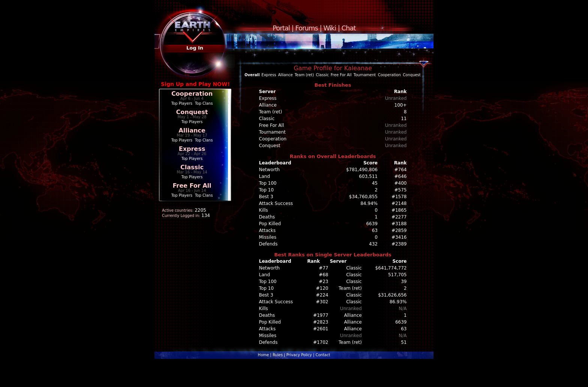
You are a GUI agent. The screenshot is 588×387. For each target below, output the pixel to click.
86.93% (398, 302)
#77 (323, 268)
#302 (322, 302)
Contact (323, 355)
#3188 (399, 224)
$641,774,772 (391, 268)
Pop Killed (270, 224)
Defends (268, 244)
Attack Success (276, 203)
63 (375, 230)
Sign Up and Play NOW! (195, 84)
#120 (322, 288)
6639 (372, 224)
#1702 (321, 342)
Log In (195, 48)
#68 (323, 275)
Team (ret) (304, 75)
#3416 (399, 237)
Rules (278, 355)
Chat (349, 28)
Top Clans (204, 103)
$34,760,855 (363, 197)
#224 (322, 295)
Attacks (268, 230)
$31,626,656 (392, 295)
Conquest (192, 112)
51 (404, 342)
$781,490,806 (362, 170)
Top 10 (266, 190)
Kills (264, 210)
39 (404, 282)
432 (373, 244)
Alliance (192, 130)
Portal (281, 28)
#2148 (399, 203)
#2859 (399, 230)
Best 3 (266, 197)
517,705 (397, 275)
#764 (401, 170)
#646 (401, 176)
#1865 (399, 210)
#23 (323, 282)
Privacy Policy (299, 355)
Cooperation (192, 94)
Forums (306, 28)
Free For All (192, 186)
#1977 (321, 315)
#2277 (399, 217)
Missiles (268, 237)
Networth (269, 170)
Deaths (267, 217)
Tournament (365, 75)
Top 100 (268, 183)
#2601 (321, 329)
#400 (401, 183)
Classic (192, 167)
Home (264, 355)
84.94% (369, 203)
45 (375, 183)
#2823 (321, 322)
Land (265, 176)
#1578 (399, 197)
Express (192, 149)
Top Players (182, 103)
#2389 (399, 244)
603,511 (368, 176)
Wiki (330, 28)
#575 (401, 190)
